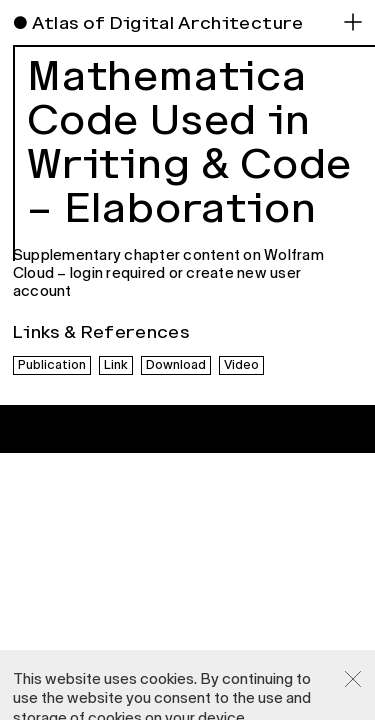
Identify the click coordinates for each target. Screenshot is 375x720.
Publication (52, 365)
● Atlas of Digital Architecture (158, 23)
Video (241, 365)
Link (116, 365)
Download (176, 365)
